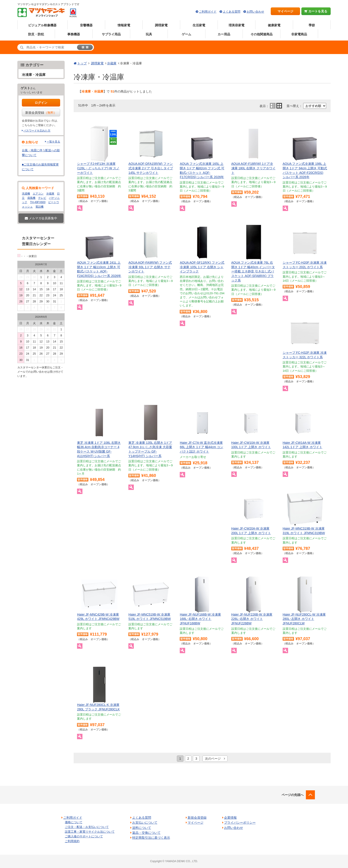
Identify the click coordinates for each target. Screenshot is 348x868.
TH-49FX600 (38, 202)
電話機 (39, 207)
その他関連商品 (262, 34)
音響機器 (86, 25)
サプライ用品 (111, 34)
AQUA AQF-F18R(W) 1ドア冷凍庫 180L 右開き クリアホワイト (253, 168)
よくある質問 (232, 12)
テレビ (42, 198)
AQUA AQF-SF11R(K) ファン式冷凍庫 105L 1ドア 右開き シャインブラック (202, 267)
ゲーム (187, 34)
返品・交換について (146, 833)
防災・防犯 (36, 34)
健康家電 (274, 25)
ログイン (41, 103)
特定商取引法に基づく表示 (151, 838)
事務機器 (74, 34)
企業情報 (230, 818)
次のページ (215, 759)
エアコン (38, 194)
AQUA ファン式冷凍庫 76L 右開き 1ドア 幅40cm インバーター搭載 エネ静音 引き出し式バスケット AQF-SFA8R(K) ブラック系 (253, 271)
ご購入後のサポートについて (84, 836)
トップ (82, 63)
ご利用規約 (72, 841)
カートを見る (316, 11)
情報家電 (124, 25)
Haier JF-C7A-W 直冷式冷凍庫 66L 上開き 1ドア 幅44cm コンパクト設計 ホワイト (201, 447)
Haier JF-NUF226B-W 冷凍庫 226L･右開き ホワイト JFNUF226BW (252, 619)
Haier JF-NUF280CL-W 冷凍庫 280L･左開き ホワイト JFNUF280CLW (304, 619)
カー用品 (224, 34)
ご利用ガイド (208, 12)
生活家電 (199, 25)
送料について (142, 828)
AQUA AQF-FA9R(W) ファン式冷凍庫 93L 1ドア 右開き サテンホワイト (150, 267)
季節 (312, 25)
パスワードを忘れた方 (37, 131)
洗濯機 (26, 194)
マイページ (285, 11)
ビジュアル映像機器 (42, 25)
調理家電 (161, 25)
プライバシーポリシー (240, 823)
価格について (74, 822)
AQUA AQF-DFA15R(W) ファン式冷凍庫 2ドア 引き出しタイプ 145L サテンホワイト (151, 168)
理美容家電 (237, 25)
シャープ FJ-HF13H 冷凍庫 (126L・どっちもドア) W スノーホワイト (98, 168)
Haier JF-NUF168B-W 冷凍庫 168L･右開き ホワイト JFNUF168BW (200, 619)
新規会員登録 (41, 113)
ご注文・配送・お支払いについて (87, 827)
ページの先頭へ (293, 795)
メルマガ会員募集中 (41, 218)
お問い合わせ (255, 12)
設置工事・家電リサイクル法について (90, 832)
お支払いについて (145, 823)
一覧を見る (53, 142)
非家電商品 (299, 34)
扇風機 (31, 198)
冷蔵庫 (112, 63)
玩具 (149, 34)
